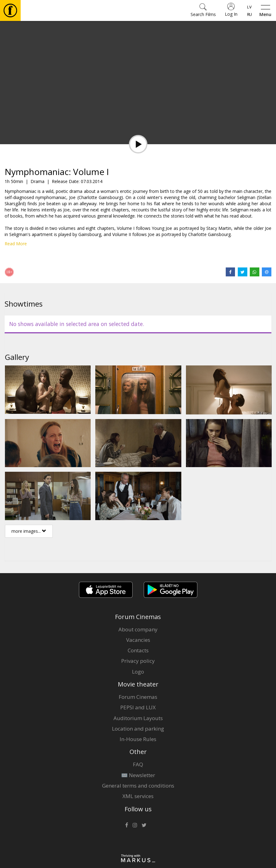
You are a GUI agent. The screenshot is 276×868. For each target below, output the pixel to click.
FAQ (138, 764)
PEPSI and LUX (138, 707)
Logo (138, 672)
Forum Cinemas (138, 697)
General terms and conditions (138, 786)
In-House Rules (138, 739)
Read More (16, 244)
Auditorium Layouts (138, 718)
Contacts (138, 650)
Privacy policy (138, 661)
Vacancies (138, 640)
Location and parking (138, 729)
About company (138, 629)
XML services (138, 796)
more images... (29, 531)
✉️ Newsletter (138, 775)
